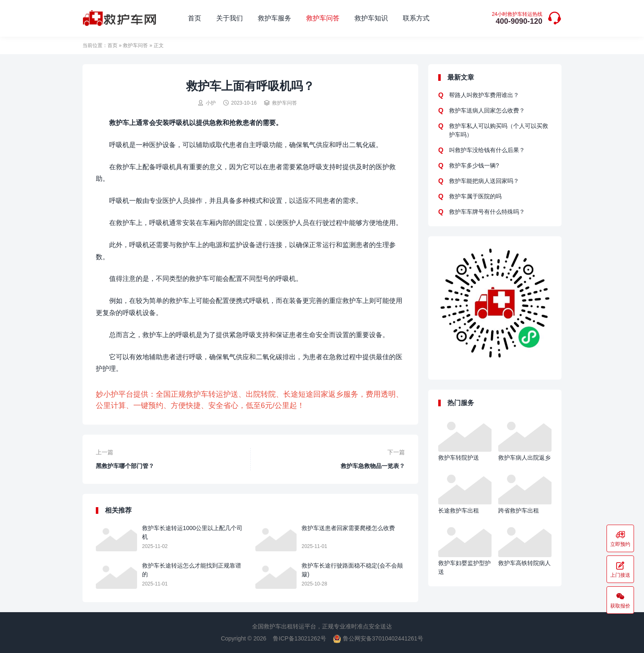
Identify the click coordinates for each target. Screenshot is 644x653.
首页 (195, 18)
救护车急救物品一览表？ (373, 466)
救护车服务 (275, 18)
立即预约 (620, 538)
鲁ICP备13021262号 (300, 638)
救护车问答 (323, 18)
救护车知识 (371, 18)
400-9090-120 (517, 19)
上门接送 (620, 569)
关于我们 (230, 18)
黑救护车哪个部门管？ (125, 466)
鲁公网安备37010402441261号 (378, 638)
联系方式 (416, 18)
